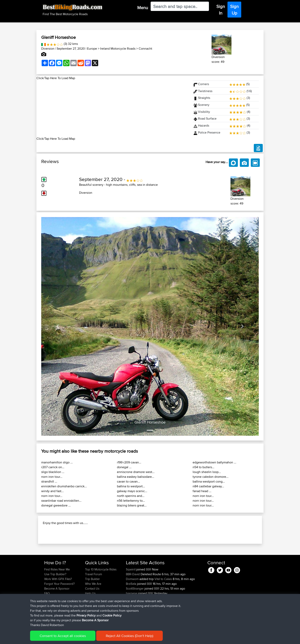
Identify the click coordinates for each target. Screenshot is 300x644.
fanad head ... (202, 491)
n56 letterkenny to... (131, 501)
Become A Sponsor (95, 620)
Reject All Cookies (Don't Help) (129, 636)
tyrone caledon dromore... (211, 477)
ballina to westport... (131, 486)
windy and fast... (52, 491)
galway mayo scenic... (132, 491)
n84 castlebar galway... (208, 486)
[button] (58, 326)
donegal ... (124, 467)
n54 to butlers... (203, 467)
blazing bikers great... (132, 505)
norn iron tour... (52, 477)
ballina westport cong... (209, 481)
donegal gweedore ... (56, 505)
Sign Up (234, 10)
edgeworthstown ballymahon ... (214, 462)
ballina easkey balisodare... (136, 477)
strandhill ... (49, 481)
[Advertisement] (112, 108)
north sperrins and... (131, 496)
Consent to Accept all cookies (63, 636)
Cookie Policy (112, 615)
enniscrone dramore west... (136, 472)
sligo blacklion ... (53, 472)
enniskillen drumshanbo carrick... (64, 486)
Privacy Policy (86, 615)
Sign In (221, 10)
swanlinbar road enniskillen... (61, 501)
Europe (92, 49)
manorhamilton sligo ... (57, 462)
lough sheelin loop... (207, 472)
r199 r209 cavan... (129, 462)
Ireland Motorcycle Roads (118, 49)
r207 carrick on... (53, 467)
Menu (143, 8)
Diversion (48, 49)
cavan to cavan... (128, 481)
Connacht (145, 49)
